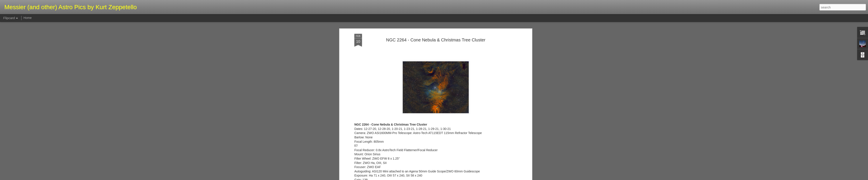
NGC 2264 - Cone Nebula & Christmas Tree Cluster (436, 32)
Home (27, 18)
